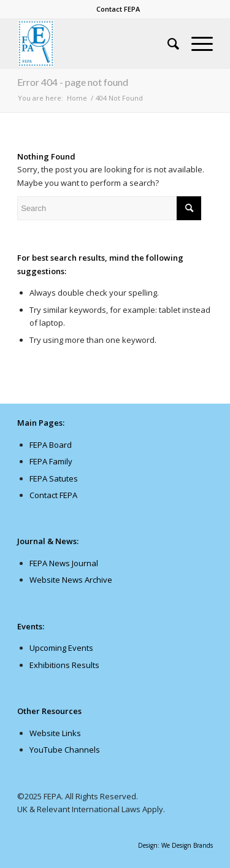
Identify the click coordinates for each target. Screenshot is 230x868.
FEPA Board (51, 445)
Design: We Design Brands (175, 845)
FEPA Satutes (54, 478)
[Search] (167, 44)
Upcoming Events (61, 648)
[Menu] (196, 44)
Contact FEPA (118, 9)
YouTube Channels (65, 750)
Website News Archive (71, 580)
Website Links (55, 733)
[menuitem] (118, 9)
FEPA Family (51, 461)
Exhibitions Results (64, 665)
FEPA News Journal (64, 563)
